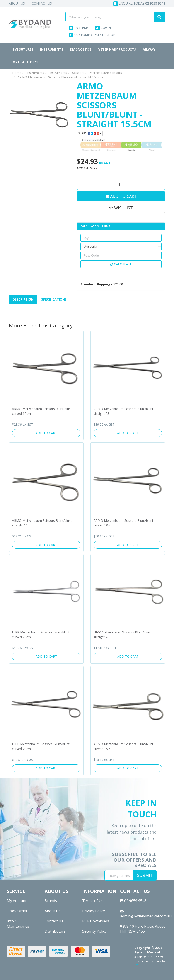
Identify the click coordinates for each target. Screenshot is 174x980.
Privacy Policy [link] (94, 911)
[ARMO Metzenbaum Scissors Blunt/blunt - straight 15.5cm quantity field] (121, 185)
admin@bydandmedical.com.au (145, 914)
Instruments (52, 49)
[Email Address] (119, 875)
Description (23, 299)
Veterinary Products (117, 49)
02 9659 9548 (133, 901)
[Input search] (110, 17)
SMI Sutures (23, 49)
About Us (17, 3)
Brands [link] (51, 901)
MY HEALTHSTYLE (26, 62)
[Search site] (159, 17)
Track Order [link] (17, 911)
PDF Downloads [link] (96, 921)
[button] (121, 208)
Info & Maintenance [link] (18, 924)
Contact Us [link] (54, 921)
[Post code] (121, 255)
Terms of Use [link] (94, 901)
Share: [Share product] (90, 133)
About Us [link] (53, 911)
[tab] (23, 299)
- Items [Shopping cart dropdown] (79, 28)
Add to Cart (121, 196)
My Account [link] (17, 901)
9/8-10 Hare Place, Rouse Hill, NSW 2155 (143, 929)
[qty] (121, 238)
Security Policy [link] (94, 931)
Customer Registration (92, 35)
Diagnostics (81, 49)
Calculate (121, 264)
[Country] (121, 247)
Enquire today (139, 4)
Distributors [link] (55, 931)
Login (103, 28)
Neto (137, 964)
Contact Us (42, 3)
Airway (149, 49)
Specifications (54, 299)
